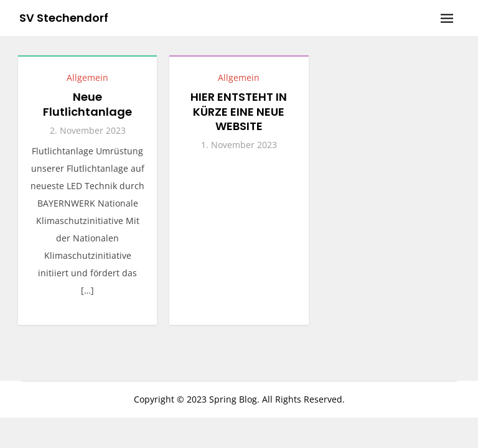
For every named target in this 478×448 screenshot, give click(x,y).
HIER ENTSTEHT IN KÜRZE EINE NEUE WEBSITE (239, 111)
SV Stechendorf (64, 18)
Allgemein (87, 77)
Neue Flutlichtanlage (87, 104)
